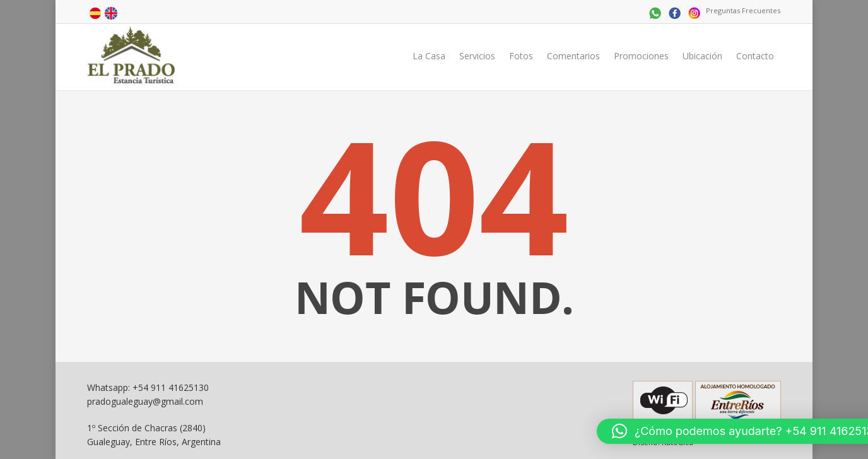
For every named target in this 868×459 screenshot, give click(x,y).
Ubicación (702, 56)
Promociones (641, 56)
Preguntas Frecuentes (743, 10)
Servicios (477, 56)
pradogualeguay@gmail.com (145, 401)
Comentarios (573, 56)
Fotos (521, 56)
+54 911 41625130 (171, 387)
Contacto (755, 56)
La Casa (429, 56)
